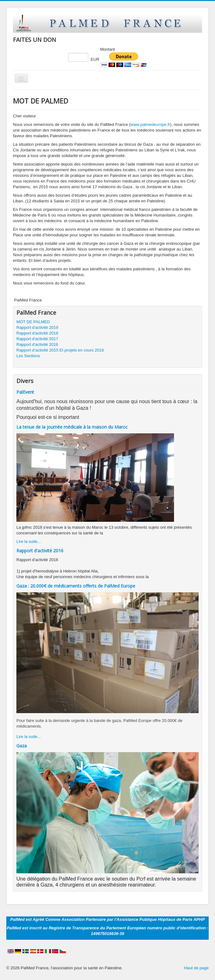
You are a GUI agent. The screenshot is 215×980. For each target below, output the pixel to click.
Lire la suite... (29, 541)
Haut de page (196, 968)
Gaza (22, 746)
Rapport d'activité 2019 (37, 327)
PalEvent (25, 392)
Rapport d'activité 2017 (37, 339)
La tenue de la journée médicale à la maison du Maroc (72, 427)
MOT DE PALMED (33, 322)
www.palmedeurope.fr (150, 124)
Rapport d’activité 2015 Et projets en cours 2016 (60, 350)
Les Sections (28, 356)
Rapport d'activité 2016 (37, 344)
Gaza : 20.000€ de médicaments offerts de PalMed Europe (76, 586)
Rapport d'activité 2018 (37, 333)
